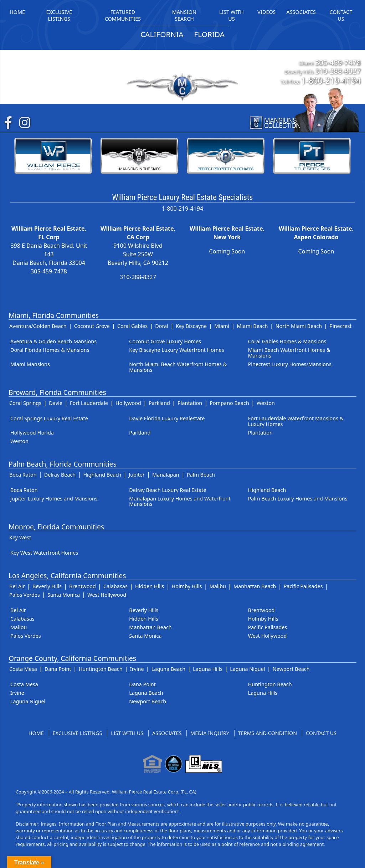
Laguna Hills (208, 669)
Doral (162, 326)
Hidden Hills (150, 586)
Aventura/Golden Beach (38, 326)
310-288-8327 (338, 71)
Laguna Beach (168, 669)
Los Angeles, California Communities (67, 576)
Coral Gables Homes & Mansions (287, 341)
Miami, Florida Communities (54, 315)
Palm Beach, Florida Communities (63, 464)
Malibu (218, 586)
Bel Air (17, 586)
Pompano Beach (229, 403)
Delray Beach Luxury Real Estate (168, 490)
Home (36, 733)
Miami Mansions (30, 364)
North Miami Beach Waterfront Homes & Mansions (178, 367)
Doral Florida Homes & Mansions (50, 350)
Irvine (137, 669)
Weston (266, 403)
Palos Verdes (25, 595)
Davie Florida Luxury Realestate (167, 418)
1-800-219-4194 (331, 81)
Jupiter (137, 475)
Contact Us (321, 733)
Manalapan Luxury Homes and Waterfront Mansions (180, 501)
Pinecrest (340, 326)
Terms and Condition (268, 733)
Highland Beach (102, 475)
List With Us (127, 733)
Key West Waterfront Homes (44, 553)
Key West (20, 537)
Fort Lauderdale (89, 403)
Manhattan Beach (255, 586)
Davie (56, 403)
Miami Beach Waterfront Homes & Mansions (289, 353)
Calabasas (115, 586)
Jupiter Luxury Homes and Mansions (54, 499)
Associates (167, 733)
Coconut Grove (92, 326)
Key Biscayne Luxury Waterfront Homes (176, 350)
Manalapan (166, 475)
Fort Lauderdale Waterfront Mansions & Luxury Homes (296, 421)
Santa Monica (64, 595)
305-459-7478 (338, 62)
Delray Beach (60, 475)
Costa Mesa (23, 669)
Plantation (190, 403)
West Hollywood (107, 595)
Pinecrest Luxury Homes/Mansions (290, 364)
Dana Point (58, 669)
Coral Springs (25, 403)
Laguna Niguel (247, 669)
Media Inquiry (210, 733)
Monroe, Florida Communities (56, 527)
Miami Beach (252, 326)
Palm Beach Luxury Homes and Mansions (298, 499)
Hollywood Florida (32, 433)
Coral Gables (132, 326)
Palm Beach (201, 475)
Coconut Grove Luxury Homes (165, 341)
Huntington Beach (101, 669)
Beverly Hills (47, 586)
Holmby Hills (187, 586)
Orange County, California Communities (72, 658)
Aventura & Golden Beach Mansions (53, 341)
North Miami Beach (299, 326)
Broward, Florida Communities (57, 392)
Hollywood (128, 403)
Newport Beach (291, 669)
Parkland (159, 403)
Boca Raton (23, 475)
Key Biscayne (191, 326)
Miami (222, 326)
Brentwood (83, 586)
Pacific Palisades (303, 586)
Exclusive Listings (78, 733)
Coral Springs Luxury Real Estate (49, 418)
